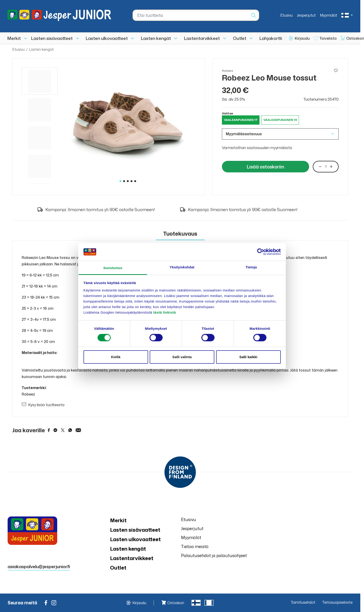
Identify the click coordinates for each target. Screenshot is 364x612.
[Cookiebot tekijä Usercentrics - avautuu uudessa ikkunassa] (261, 252)
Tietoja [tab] (251, 267)
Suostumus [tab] (113, 268)
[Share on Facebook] (49, 430)
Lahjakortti (271, 38)
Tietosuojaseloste (337, 602)
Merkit (14, 38)
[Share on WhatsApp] (70, 430)
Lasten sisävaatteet (52, 38)
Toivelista (328, 38)
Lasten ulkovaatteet (107, 38)
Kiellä (116, 357)
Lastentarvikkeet (202, 38)
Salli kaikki (248, 357)
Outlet (240, 38)
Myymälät (329, 15)
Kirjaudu (302, 38)
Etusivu (286, 15)
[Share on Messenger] (55, 430)
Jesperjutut (306, 15)
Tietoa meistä (195, 546)
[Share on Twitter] (63, 430)
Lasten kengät (156, 38)
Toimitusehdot (303, 602)
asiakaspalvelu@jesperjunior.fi (39, 566)
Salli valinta (182, 357)
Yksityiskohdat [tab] (182, 267)
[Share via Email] (78, 430)
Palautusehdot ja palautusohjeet (214, 555)
